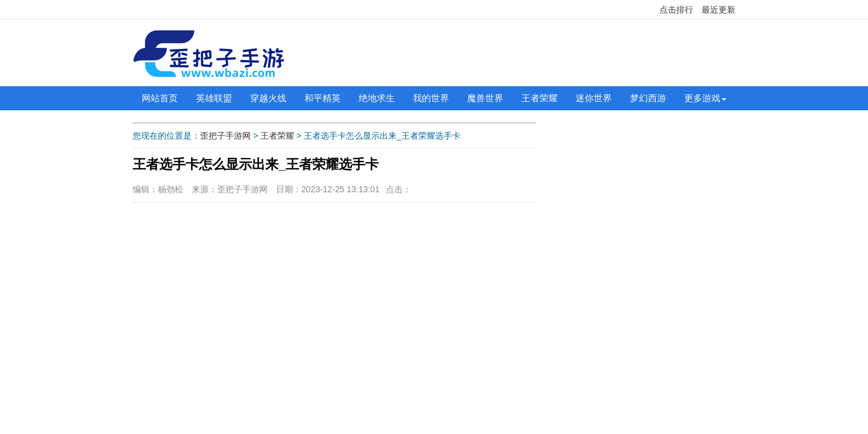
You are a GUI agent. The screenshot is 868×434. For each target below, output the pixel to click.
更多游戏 (702, 98)
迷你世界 (594, 98)
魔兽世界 (485, 98)
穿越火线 (268, 98)
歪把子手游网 (225, 136)
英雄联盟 (214, 98)
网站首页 (160, 98)
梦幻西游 (648, 98)
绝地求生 (377, 98)
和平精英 (322, 98)
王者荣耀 (539, 98)
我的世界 (431, 98)
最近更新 (719, 10)
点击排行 (676, 10)
